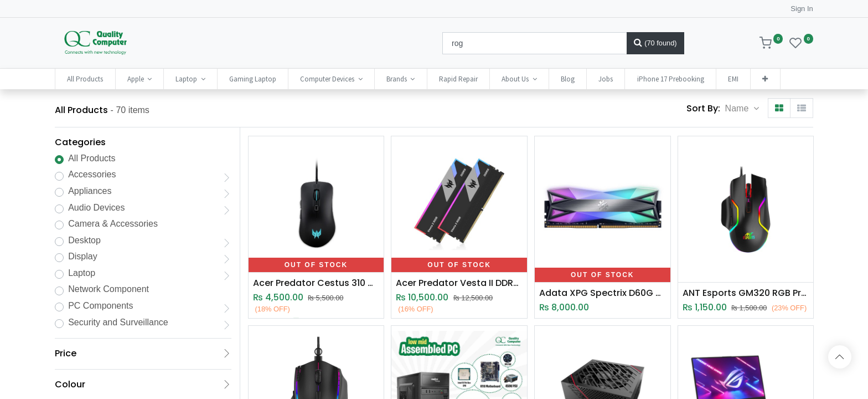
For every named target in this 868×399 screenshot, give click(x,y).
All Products (92, 158)
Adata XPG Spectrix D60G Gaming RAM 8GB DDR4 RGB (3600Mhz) (603, 293)
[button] (765, 79)
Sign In (802, 9)
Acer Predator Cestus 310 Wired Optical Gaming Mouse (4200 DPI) (316, 283)
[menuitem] (85, 79)
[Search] (655, 43)
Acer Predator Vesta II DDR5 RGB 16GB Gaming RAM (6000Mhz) (459, 283)
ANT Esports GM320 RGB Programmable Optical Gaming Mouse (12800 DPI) (746, 293)
